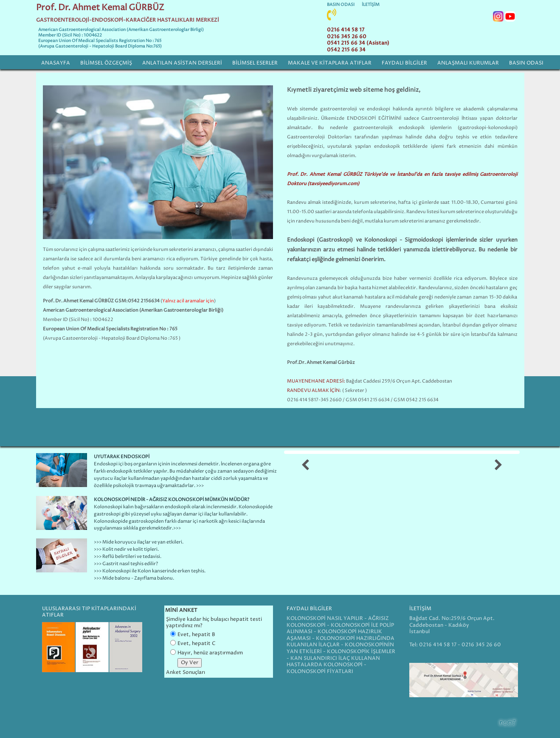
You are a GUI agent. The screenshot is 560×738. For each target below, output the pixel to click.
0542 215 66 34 (346, 50)
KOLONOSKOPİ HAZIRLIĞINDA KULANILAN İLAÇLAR (341, 642)
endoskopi (378, 109)
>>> (177, 528)
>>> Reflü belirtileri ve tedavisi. (128, 556)
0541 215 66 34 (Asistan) (358, 43)
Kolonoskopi (108, 507)
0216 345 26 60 (347, 37)
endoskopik (412, 128)
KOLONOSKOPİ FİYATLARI (320, 672)
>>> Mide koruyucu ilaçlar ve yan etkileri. (139, 542)
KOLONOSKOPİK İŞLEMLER (361, 652)
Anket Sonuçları (186, 672)
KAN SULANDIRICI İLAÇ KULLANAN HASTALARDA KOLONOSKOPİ (333, 662)
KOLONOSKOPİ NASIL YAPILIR (325, 618)
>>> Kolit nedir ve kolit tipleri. (126, 549)
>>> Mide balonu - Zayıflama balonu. (134, 578)
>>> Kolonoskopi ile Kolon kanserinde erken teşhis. (150, 571)
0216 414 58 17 (346, 30)
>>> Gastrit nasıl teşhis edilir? (126, 564)
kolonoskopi (502, 128)
